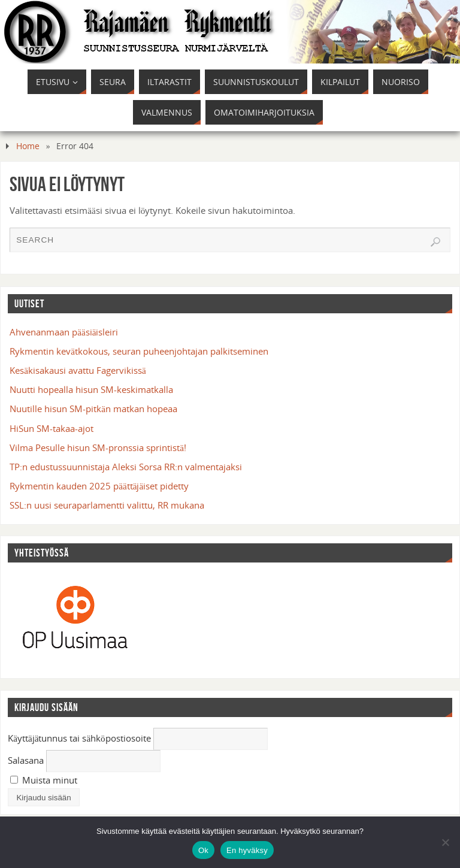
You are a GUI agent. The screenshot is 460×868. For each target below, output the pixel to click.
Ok (203, 850)
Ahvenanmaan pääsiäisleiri (64, 332)
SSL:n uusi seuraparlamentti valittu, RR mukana (107, 505)
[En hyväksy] (445, 842)
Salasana (26, 760)
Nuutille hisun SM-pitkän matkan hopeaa (93, 409)
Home (28, 146)
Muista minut (44, 780)
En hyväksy (247, 850)
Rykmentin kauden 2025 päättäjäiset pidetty (99, 486)
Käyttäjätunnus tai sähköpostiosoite (79, 738)
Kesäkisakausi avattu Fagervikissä (78, 370)
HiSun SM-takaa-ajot (52, 428)
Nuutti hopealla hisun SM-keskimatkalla (91, 389)
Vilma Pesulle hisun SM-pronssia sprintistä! (98, 447)
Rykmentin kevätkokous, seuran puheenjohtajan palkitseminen (139, 351)
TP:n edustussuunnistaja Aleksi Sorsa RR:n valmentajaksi (126, 467)
